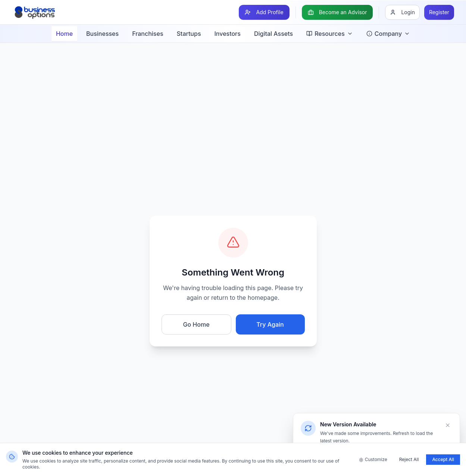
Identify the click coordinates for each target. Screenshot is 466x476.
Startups (189, 34)
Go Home (196, 324)
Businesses (102, 34)
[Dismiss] (448, 425)
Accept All (443, 459)
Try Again (270, 324)
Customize (373, 459)
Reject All (409, 459)
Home (64, 34)
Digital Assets (273, 34)
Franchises (148, 34)
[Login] (402, 12)
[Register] (439, 12)
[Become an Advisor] (337, 12)
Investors (228, 34)
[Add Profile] (264, 12)
